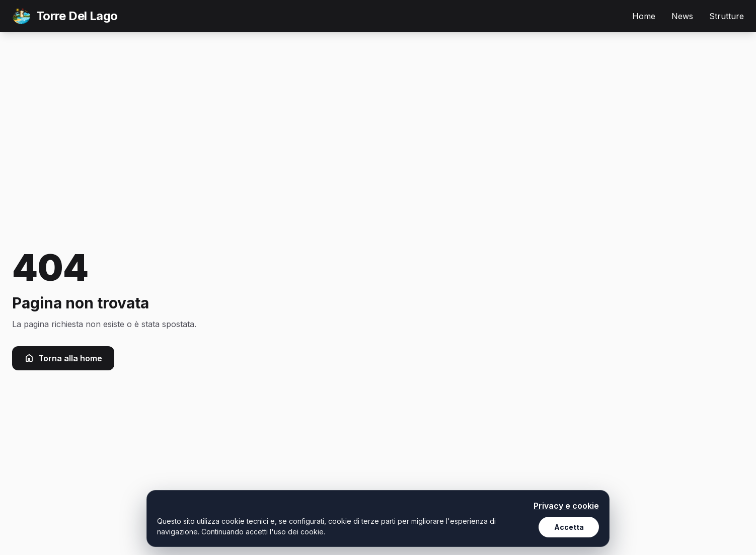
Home (644, 16)
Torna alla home (63, 358)
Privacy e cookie (566, 506)
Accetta (569, 527)
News (682, 16)
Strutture (727, 16)
